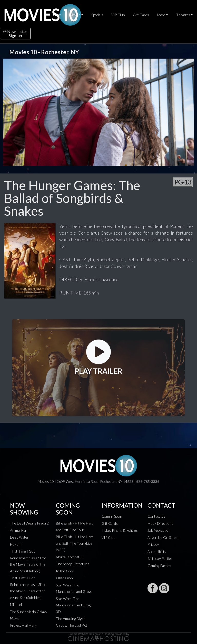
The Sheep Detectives (73, 564)
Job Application (159, 530)
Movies (75, 15)
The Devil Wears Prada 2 (29, 523)
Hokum (16, 544)
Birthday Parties (160, 558)
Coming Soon (112, 516)
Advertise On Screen (164, 537)
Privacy (153, 544)
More (161, 15)
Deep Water (19, 537)
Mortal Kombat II (69, 557)
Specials (97, 15)
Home (57, 15)
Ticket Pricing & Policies (120, 530)
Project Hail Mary (23, 625)
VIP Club (118, 15)
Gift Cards (141, 15)
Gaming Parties (159, 566)
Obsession (64, 578)
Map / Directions (160, 523)
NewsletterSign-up (15, 33)
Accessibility (157, 552)
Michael (16, 604)
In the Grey (65, 571)
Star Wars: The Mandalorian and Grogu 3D (74, 605)
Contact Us (156, 516)
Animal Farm (20, 530)
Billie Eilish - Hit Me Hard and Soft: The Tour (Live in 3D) (75, 543)
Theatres (183, 15)
